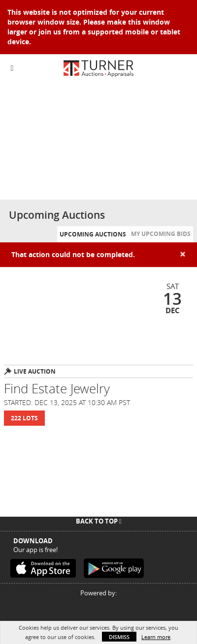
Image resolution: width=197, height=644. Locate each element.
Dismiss (119, 637)
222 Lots (24, 418)
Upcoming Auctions (93, 234)
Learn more (156, 637)
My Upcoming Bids (161, 234)
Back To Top (99, 521)
